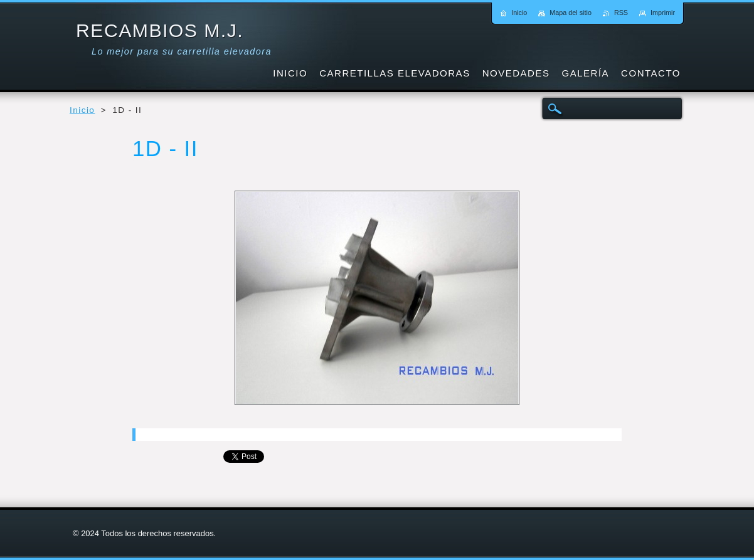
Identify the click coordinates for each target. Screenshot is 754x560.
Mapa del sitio (571, 13)
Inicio (82, 110)
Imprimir (663, 13)
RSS (621, 13)
